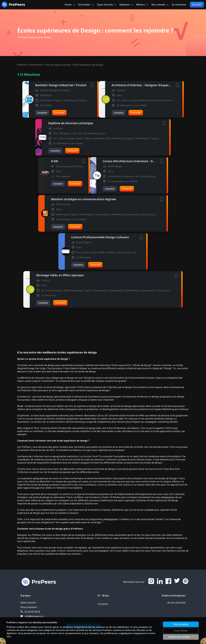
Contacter (59, 113)
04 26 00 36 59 (30, 612)
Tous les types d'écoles (59, 65)
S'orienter (103, 604)
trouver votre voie (32, 548)
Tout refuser (181, 631)
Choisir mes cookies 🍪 (181, 637)
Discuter (197, 5)
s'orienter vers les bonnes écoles (151, 447)
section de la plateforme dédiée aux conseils (57, 554)
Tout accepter (181, 624)
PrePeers (23, 65)
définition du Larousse (32, 378)
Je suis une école (176, 603)
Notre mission (28, 603)
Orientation (37, 65)
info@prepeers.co (32, 616)
